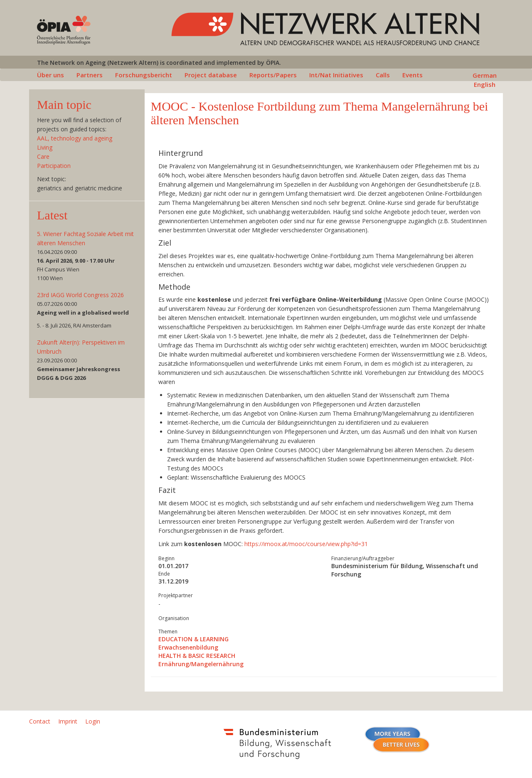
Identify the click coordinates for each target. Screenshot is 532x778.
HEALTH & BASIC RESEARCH (197, 656)
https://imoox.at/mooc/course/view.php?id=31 (306, 544)
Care (43, 156)
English (485, 84)
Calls (383, 75)
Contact (40, 721)
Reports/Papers (273, 75)
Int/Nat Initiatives (336, 75)
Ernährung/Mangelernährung (201, 664)
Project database (211, 75)
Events (413, 75)
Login (93, 721)
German (485, 75)
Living (45, 147)
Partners (90, 75)
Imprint (68, 721)
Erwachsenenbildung (188, 647)
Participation (54, 166)
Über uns (50, 75)
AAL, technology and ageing (75, 138)
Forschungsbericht (144, 75)
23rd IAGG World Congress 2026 (80, 295)
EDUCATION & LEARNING (193, 639)
